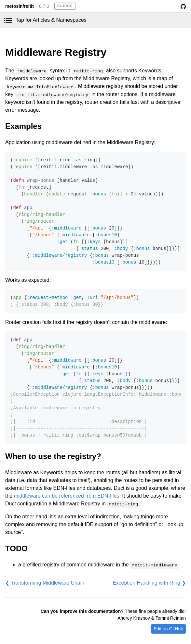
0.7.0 (44, 6)
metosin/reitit (20, 6)
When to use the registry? (53, 456)
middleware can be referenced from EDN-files (67, 496)
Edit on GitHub (168, 629)
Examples (23, 126)
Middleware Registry (56, 52)
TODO (16, 548)
